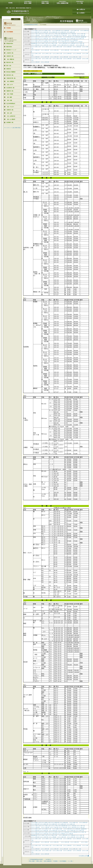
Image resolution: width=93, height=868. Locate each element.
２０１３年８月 (77, 47)
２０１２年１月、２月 (75, 57)
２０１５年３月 (62, 42)
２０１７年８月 (72, 34)
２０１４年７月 (80, 43)
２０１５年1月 (79, 42)
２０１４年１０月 (52, 43)
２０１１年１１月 (47, 59)
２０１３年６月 (35, 50)
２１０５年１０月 (56, 40)
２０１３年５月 (45, 50)
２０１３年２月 (74, 50)
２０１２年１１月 (47, 54)
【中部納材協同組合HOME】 (31, 25)
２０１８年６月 (84, 31)
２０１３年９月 (67, 47)
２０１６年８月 (76, 37)
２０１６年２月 (71, 39)
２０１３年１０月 (57, 47)
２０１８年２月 (62, 32)
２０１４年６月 (35, 45)
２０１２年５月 (45, 57)
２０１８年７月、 (75, 31)
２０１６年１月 (80, 39)
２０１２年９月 (67, 54)
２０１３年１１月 (47, 47)
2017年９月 (64, 34)
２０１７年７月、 (82, 34)
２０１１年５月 (45, 62)
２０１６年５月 (44, 39)
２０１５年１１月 (46, 40)
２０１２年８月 (77, 54)
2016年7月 (83, 37)
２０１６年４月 (53, 39)
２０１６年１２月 (36, 37)
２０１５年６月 (44, 42)
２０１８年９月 (56, 31)
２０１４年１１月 (43, 43)
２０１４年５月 (44, 45)
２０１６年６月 (35, 39)
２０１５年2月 (70, 42)
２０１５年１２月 (36, 40)
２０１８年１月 (71, 32)
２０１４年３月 (62, 45)
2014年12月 (34, 43)
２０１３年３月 (65, 50)
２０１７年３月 (62, 35)
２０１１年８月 (77, 59)
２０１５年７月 (35, 42)
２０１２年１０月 (57, 54)
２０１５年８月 (73, 40)
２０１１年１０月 (57, 59)
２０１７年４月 (54, 35)
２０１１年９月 (67, 59)
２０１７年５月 (45, 35)
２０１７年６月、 (36, 35)
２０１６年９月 (67, 37)
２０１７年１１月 (46, 34)
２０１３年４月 (54, 50)
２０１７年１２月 (36, 34)
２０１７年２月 (72, 35)
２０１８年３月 (53, 32)
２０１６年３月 (62, 39)
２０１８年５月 (35, 32)
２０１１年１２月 (36, 59)
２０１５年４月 (53, 42)
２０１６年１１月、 (46, 37)
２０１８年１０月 (46, 31)
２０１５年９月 (65, 40)
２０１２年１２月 (36, 54)
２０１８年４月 (44, 32)
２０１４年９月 (63, 43)
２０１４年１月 (80, 45)
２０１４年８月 (71, 43)
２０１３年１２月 (36, 47)
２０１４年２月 (70, 45)
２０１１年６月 (35, 62)
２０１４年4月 (52, 45)
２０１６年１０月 (57, 37)
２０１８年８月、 (65, 31)
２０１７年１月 (81, 35)
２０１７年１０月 (56, 34)
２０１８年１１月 (36, 31)
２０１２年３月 (64, 57)
